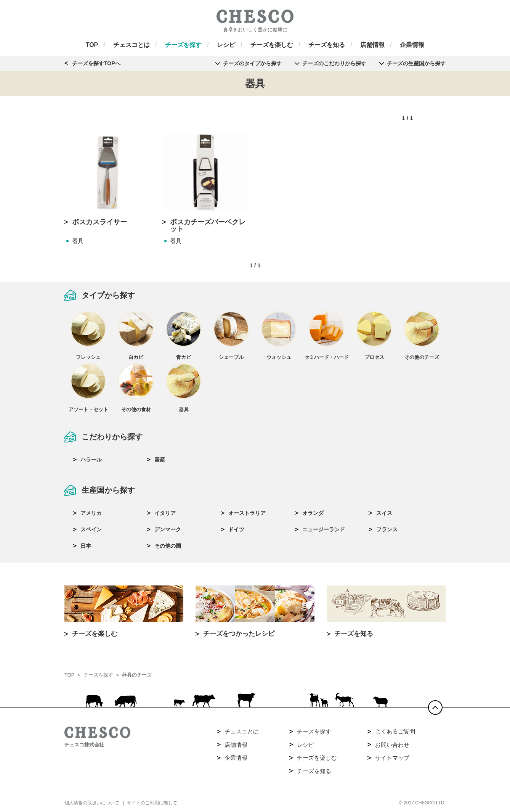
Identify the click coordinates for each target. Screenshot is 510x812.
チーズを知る (314, 771)
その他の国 (168, 546)
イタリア (165, 513)
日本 (86, 546)
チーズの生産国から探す (416, 63)
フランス (387, 529)
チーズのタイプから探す (252, 63)
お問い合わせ (392, 745)
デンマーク (168, 529)
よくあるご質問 (395, 731)
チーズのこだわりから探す (334, 63)
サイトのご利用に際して (152, 803)
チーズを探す (98, 675)
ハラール (91, 460)
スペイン (91, 529)
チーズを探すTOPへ (96, 63)
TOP (70, 675)
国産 (160, 460)
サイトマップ (392, 758)
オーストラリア (247, 513)
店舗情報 (236, 745)
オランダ (313, 513)
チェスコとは (242, 731)
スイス (384, 513)
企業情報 (236, 758)
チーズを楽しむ (317, 758)
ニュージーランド (324, 529)
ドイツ (236, 529)
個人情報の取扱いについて (92, 803)
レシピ (306, 745)
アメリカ (91, 513)
